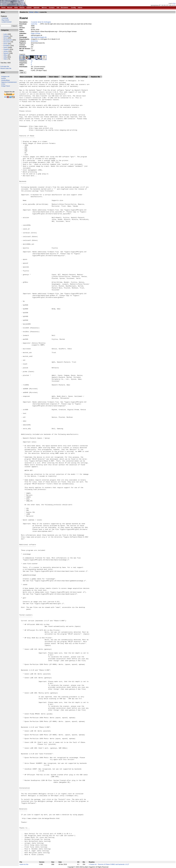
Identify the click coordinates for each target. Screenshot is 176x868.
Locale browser (6, 22)
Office (5, 55)
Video (5, 59)
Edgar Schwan (36, 33)
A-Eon (3, 84)
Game (5, 47)
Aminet (3, 78)
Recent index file (6, 68)
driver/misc (34, 41)
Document (7, 42)
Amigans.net (5, 76)
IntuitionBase (5, 80)
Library (6, 51)
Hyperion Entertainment (9, 82)
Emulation (7, 46)
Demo (5, 38)
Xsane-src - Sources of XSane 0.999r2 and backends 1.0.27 (109, 864)
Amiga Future (6, 86)
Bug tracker (5, 20)
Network (6, 53)
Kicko (174, 3)
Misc (37, 12)
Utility (5, 57)
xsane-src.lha (24, 864)
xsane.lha (34, 24)
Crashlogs (4, 18)
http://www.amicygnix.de (39, 37)
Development (8, 40)
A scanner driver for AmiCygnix (41, 22)
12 (32, 61)
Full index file (5, 66)
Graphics (6, 49)
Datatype (6, 36)
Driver (5, 44)
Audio (5, 34)
